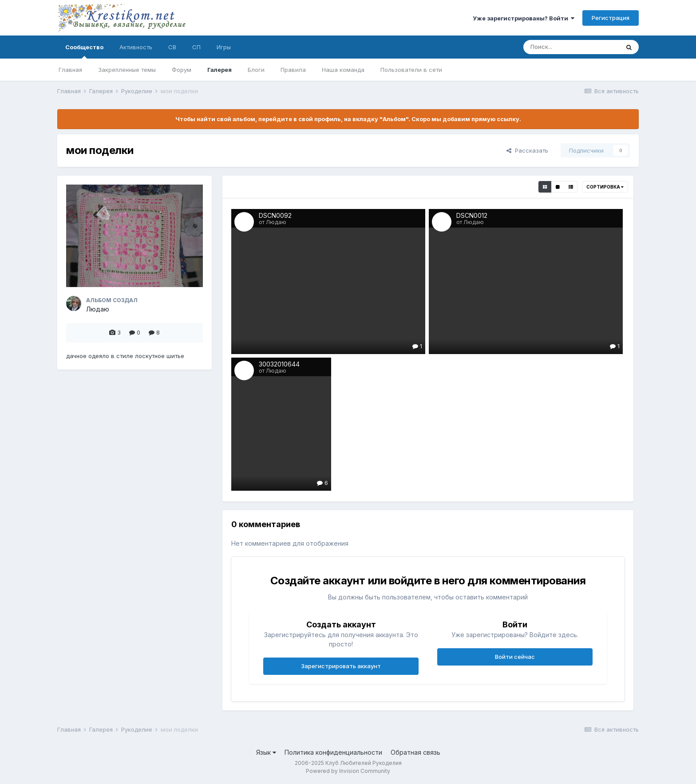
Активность (136, 47)
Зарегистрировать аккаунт (341, 666)
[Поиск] (571, 47)
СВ (172, 47)
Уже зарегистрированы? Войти (524, 18)
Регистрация (611, 18)
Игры (224, 47)
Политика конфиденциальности (333, 752)
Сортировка (605, 187)
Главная (70, 70)
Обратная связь (415, 752)
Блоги (256, 70)
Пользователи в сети (411, 70)
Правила (293, 70)
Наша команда (343, 70)
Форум (182, 70)
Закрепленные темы (127, 70)
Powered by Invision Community (348, 771)
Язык (266, 752)
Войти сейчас (515, 657)
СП (196, 47)
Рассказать (527, 150)
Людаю (98, 309)
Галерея (219, 70)
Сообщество (84, 51)
